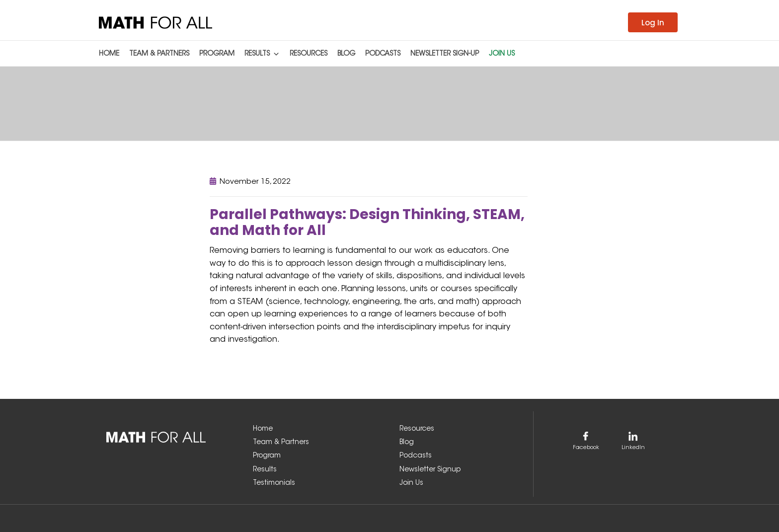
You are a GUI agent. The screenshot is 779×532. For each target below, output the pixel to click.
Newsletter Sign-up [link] (445, 54)
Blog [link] (346, 54)
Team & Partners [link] (159, 54)
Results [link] (262, 52)
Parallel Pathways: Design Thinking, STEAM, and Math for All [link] (367, 222)
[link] (156, 22)
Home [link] (109, 54)
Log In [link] (653, 23)
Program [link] (217, 54)
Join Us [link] (502, 54)
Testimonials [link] (274, 483)
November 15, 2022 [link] (255, 182)
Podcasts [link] (383, 54)
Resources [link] (309, 54)
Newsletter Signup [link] (430, 470)
